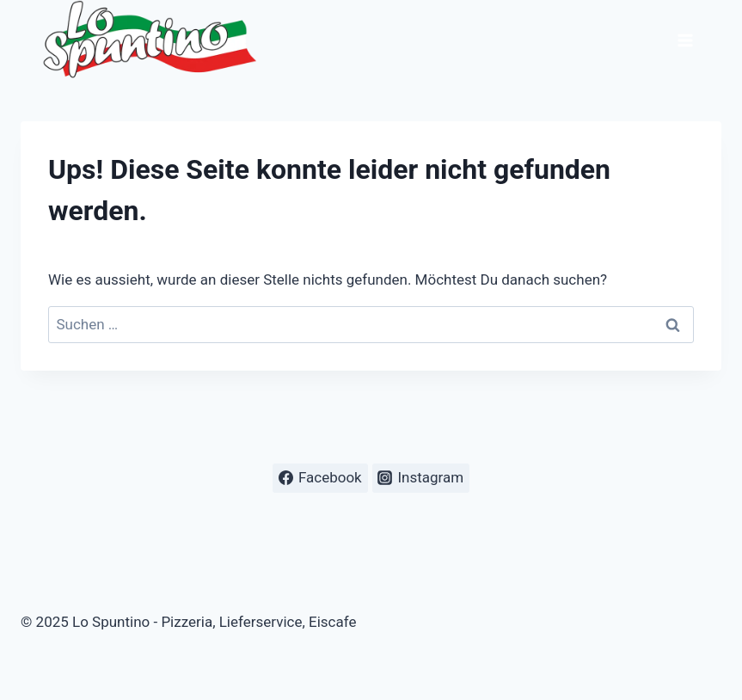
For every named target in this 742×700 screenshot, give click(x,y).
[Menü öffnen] (685, 40)
